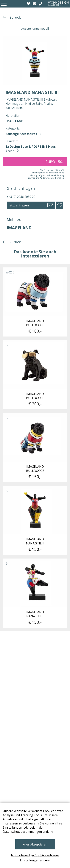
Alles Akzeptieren (35, 844)
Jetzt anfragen (19, 205)
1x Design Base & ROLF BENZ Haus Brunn (31, 149)
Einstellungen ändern (35, 860)
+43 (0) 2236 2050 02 (21, 197)
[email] (35, 4)
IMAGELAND (14, 121)
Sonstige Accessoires (21, 134)
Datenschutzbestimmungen (22, 832)
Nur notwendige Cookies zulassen (35, 855)
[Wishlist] (29, 4)
